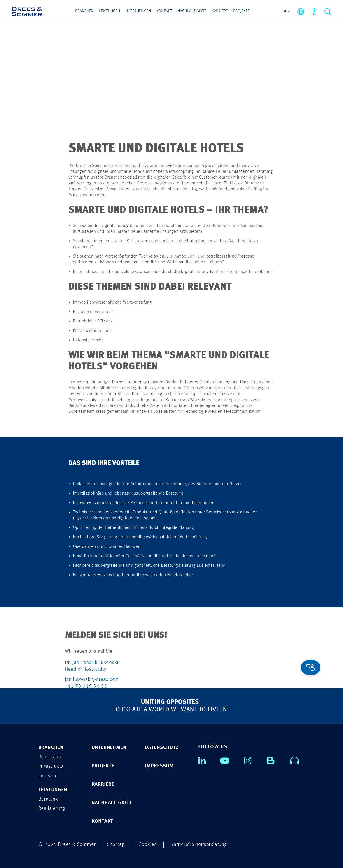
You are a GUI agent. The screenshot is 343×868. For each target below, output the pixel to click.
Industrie (48, 775)
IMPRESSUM (160, 766)
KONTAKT (103, 821)
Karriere (219, 12)
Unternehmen (139, 12)
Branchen (86, 12)
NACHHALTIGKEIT (113, 802)
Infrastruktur (52, 766)
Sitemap (116, 844)
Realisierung (52, 808)
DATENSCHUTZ (163, 747)
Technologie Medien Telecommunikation (222, 411)
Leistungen (111, 12)
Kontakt (164, 12)
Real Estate (51, 756)
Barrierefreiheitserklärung (200, 844)
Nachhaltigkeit (191, 12)
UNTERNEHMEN (110, 747)
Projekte (240, 12)
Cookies (148, 844)
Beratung (49, 799)
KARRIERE (104, 784)
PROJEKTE (104, 766)
